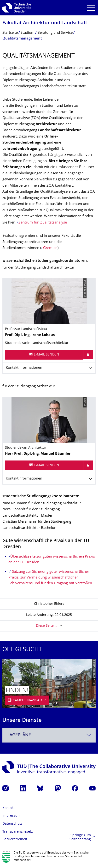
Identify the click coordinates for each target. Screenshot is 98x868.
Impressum (12, 816)
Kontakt (9, 808)
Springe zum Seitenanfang (80, 838)
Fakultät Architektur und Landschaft (45, 23)
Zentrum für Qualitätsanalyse (43, 223)
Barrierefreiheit (15, 839)
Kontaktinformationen (24, 368)
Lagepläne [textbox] (19, 735)
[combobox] (49, 735)
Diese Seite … (47, 626)
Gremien (50, 248)
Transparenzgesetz (18, 832)
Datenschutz (12, 824)
